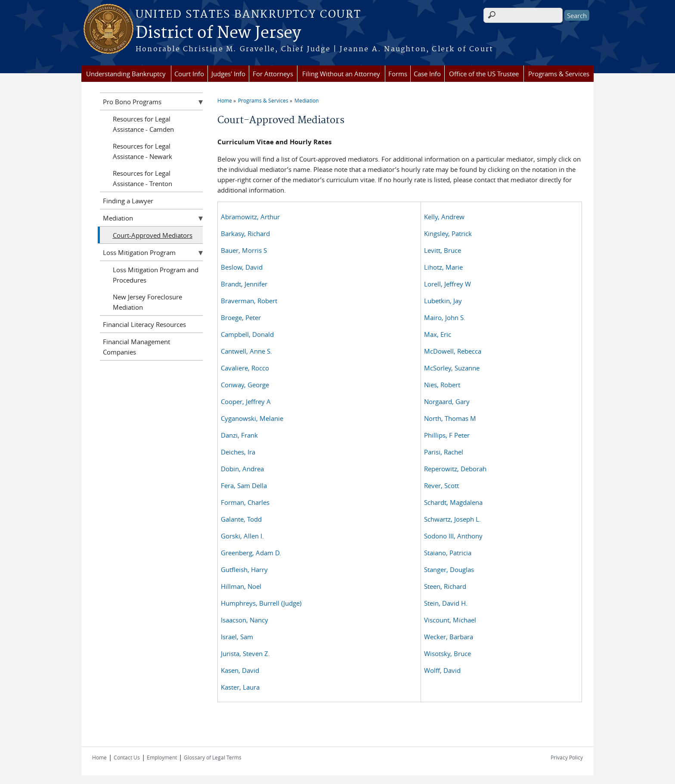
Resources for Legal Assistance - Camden (143, 124)
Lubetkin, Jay (443, 301)
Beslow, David (242, 267)
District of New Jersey (218, 33)
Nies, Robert (442, 385)
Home (225, 100)
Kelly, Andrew (444, 217)
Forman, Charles (245, 502)
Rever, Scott (441, 485)
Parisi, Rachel (444, 452)
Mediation (307, 100)
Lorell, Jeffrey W (447, 284)
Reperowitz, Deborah (455, 469)
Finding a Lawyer (128, 201)
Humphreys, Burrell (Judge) (261, 603)
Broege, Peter (241, 317)
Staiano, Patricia (448, 553)
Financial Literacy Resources (144, 324)
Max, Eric (438, 334)
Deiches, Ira (238, 452)
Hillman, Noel (241, 586)
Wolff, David (442, 670)
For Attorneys (273, 74)
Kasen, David (240, 670)
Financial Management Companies (136, 347)
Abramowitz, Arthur (250, 217)
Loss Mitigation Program (139, 252)
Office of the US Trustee (484, 74)
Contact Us (127, 757)
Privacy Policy (567, 757)
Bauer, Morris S (244, 250)
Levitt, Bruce (443, 250)
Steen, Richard (445, 586)
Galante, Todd (241, 519)
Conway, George (245, 385)
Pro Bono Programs (132, 102)
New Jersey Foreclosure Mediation (147, 302)
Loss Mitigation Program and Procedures (156, 275)
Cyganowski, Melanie (252, 418)
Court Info (189, 74)
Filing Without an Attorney (341, 74)
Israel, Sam (237, 637)
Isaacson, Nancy (245, 620)
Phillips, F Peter (447, 435)
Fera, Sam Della (244, 485)
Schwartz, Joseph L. (452, 519)
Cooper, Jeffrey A (246, 401)
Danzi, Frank (239, 435)
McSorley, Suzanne (452, 368)
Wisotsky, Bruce (447, 653)
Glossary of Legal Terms (213, 757)
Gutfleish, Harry (244, 569)
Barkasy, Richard (245, 233)
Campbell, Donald (247, 334)
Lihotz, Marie (443, 267)
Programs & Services (559, 74)
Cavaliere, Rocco (245, 368)
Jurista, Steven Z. (245, 653)
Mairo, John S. (445, 317)
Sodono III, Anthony (453, 536)
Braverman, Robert (249, 301)
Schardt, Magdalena (453, 502)
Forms (398, 74)
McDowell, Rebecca (453, 351)
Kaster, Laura (240, 687)
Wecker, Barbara (449, 637)
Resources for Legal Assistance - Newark (142, 151)
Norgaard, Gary (447, 401)
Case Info (427, 74)
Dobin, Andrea (242, 469)
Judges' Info (228, 74)
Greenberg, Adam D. (251, 553)
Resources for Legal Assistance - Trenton (142, 178)
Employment (162, 757)
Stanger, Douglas (449, 569)
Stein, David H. (446, 603)
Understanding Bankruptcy (126, 74)
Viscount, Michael (450, 620)
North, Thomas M (450, 418)
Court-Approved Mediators (153, 235)
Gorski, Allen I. (242, 536)
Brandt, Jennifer (244, 284)
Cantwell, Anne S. (246, 351)
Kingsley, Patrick (448, 233)
